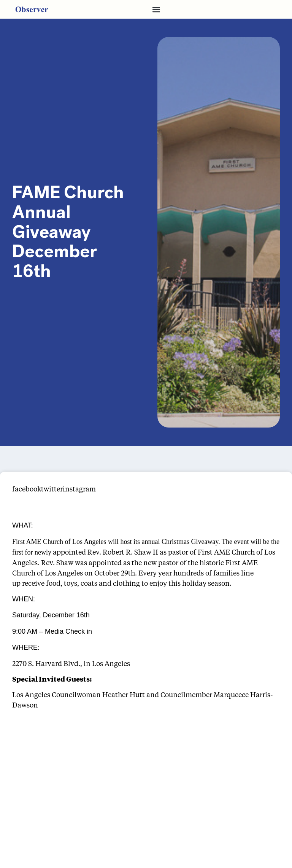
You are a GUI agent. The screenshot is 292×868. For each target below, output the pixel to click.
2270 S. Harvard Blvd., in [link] (51, 663)
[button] (156, 9)
